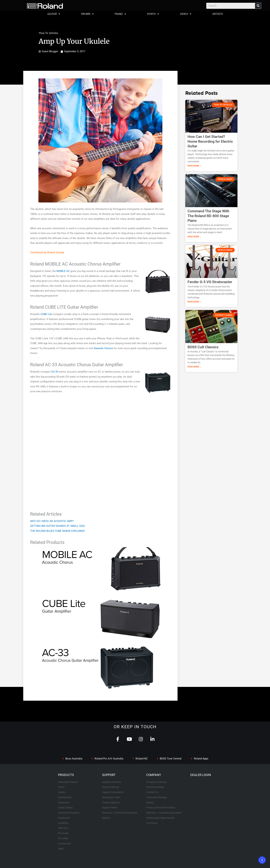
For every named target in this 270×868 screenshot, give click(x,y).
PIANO (120, 14)
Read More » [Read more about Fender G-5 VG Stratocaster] (194, 302)
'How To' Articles (48, 33)
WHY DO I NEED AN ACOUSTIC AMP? (52, 521)
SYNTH (153, 14)
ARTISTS (218, 14)
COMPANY (154, 775)
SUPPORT (109, 775)
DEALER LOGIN (201, 775)
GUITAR (54, 14)
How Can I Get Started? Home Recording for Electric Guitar (210, 141)
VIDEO (186, 14)
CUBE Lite (46, 314)
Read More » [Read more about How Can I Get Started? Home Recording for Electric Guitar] (194, 166)
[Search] (258, 6)
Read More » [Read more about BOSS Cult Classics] (194, 367)
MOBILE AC (63, 271)
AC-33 (55, 372)
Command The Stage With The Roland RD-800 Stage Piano (208, 216)
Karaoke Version (104, 348)
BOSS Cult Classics (203, 347)
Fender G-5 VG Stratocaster (210, 282)
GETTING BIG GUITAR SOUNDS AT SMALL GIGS (58, 526)
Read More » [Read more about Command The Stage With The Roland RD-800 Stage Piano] (194, 237)
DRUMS (87, 14)
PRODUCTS (66, 775)
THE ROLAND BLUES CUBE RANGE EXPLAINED (58, 531)
